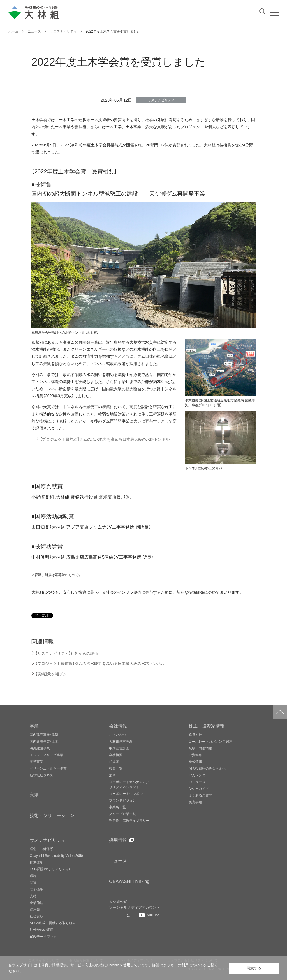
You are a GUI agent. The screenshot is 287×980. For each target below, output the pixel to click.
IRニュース (197, 782)
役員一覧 (116, 768)
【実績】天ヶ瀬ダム (51, 674)
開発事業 (36, 761)
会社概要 (116, 755)
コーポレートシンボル (126, 793)
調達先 (35, 909)
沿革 (112, 775)
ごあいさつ (117, 735)
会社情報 (118, 726)
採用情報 (118, 840)
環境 (33, 876)
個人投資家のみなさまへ (207, 768)
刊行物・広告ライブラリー (129, 820)
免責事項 (195, 802)
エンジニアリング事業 (47, 755)
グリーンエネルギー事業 (48, 768)
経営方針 (195, 735)
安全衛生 (36, 889)
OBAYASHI (129, 881)
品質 (33, 882)
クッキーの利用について (183, 965)
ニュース (118, 860)
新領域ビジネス (41, 775)
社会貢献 (36, 916)
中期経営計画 (119, 748)
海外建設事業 (40, 748)
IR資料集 (195, 755)
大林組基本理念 (121, 741)
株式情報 (195, 761)
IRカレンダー (199, 775)
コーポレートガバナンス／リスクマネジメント (129, 784)
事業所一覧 (117, 807)
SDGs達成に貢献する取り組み (53, 923)
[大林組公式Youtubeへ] (149, 915)
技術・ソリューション (52, 815)
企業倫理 (36, 903)
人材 (33, 896)
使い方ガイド (199, 788)
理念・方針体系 (41, 849)
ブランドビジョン (122, 800)
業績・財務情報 (200, 748)
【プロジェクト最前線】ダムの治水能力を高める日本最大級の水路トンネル (105, 439)
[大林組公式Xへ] (129, 915)
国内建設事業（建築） (45, 735)
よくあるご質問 (200, 795)
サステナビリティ (48, 840)
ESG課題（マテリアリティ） (50, 869)
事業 (34, 726)
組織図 (114, 761)
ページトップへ (280, 712)
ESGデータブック (43, 936)
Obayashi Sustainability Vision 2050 (56, 855)
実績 (34, 794)
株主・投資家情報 (207, 726)
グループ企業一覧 (122, 814)
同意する (254, 968)
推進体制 (36, 862)
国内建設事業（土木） (45, 741)
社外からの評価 (41, 929)
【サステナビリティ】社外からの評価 (67, 653)
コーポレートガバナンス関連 (210, 741)
